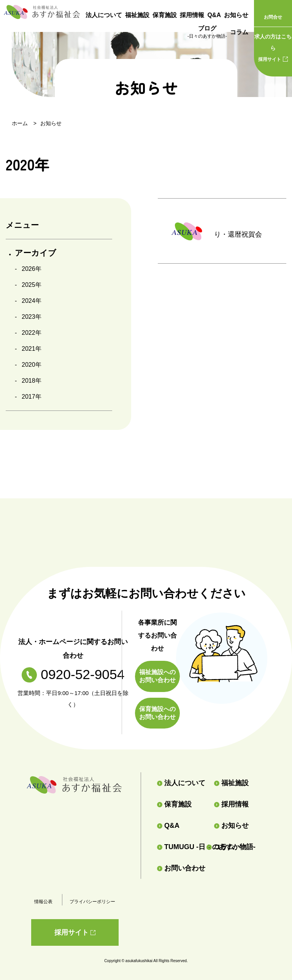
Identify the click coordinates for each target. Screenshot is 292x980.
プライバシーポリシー (92, 902)
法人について (104, 15)
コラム (239, 32)
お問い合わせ (181, 868)
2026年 (32, 269)
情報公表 (43, 902)
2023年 (32, 317)
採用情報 (192, 15)
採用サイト (273, 46)
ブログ (207, 33)
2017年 (32, 397)
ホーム (20, 123)
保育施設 (165, 15)
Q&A (214, 15)
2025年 (32, 285)
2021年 (32, 349)
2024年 (32, 301)
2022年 (32, 333)
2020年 (32, 365)
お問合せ (273, 17)
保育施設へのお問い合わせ (157, 713)
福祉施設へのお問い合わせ (157, 676)
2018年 (32, 381)
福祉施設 (137, 15)
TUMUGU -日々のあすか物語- (179, 847)
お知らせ (236, 15)
